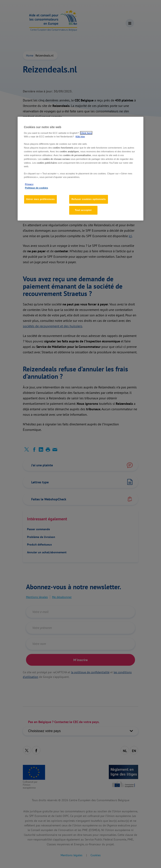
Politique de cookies (36, 188)
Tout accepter (83, 210)
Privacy (29, 184)
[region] (80, 169)
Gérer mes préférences (40, 199)
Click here (86, 133)
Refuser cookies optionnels (89, 199)
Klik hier (80, 137)
